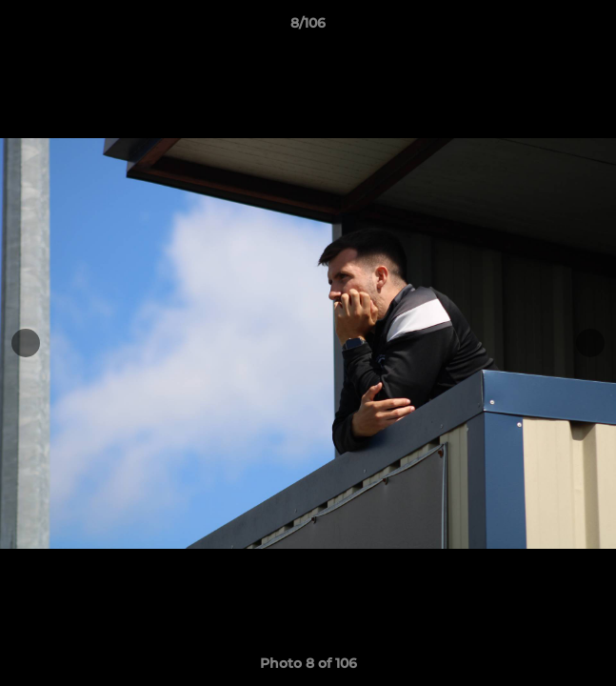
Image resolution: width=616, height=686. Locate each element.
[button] (593, 28)
